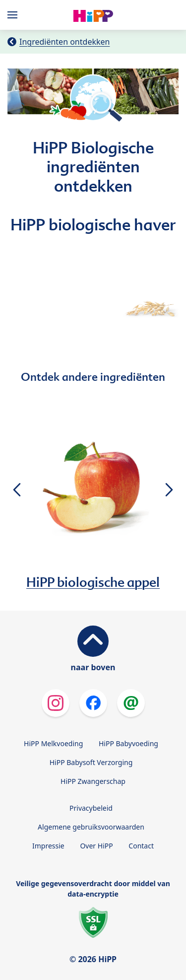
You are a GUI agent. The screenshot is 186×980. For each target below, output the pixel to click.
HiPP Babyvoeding (128, 743)
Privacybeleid (91, 808)
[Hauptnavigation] (14, 15)
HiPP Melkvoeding (53, 743)
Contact (141, 846)
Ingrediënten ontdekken (64, 42)
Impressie (48, 846)
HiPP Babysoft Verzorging (91, 762)
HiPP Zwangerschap (93, 781)
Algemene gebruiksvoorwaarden (91, 827)
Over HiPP (96, 846)
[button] (17, 490)
